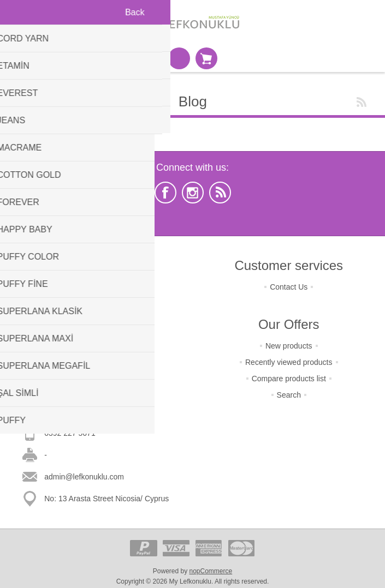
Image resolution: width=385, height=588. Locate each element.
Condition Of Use (96, 336)
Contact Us (289, 287)
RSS (362, 102)
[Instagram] (193, 193)
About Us (96, 352)
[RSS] (220, 193)
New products (289, 346)
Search (289, 395)
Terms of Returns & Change (96, 287)
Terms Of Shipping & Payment (96, 303)
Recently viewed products (289, 362)
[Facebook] (165, 193)
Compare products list (289, 379)
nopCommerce (211, 571)
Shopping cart (206, 58)
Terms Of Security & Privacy (96, 320)
